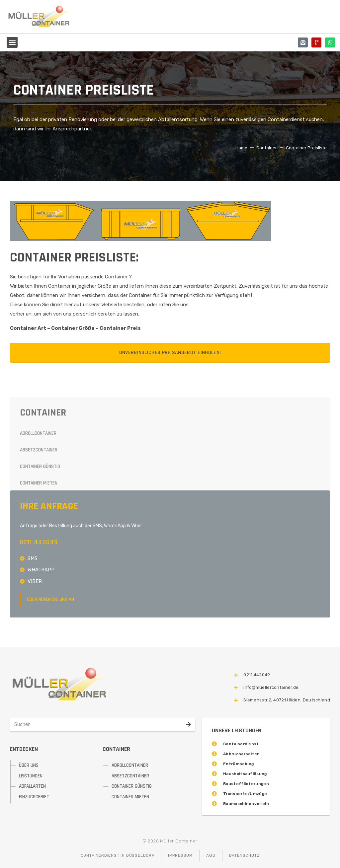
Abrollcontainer (38, 473)
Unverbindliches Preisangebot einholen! (170, 353)
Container (267, 148)
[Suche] (189, 724)
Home (241, 148)
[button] (12, 42)
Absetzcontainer (39, 490)
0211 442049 (39, 542)
